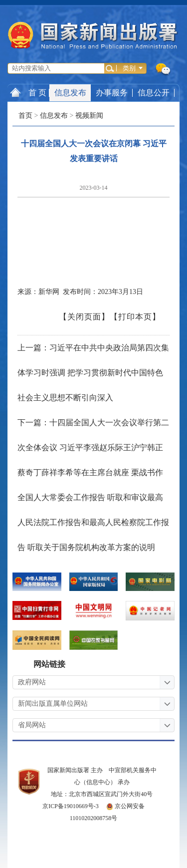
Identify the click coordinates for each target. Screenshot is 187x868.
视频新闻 (89, 116)
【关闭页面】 (84, 317)
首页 (25, 116)
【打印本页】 (135, 317)
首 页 (28, 92)
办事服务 (112, 93)
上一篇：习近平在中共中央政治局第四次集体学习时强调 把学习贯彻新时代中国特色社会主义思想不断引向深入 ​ (93, 373)
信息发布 (70, 93)
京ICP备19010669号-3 (71, 806)
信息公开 (154, 93)
